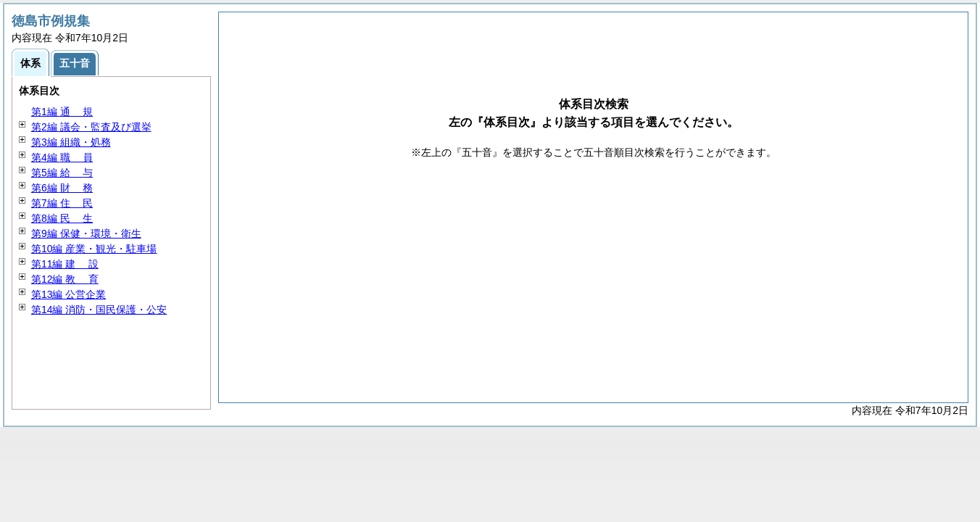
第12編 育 (65, 279)
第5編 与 (62, 173)
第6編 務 (62, 188)
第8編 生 (62, 218)
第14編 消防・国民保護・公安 (99, 310)
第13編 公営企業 (68, 294)
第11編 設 (65, 264)
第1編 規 (62, 112)
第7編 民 (62, 203)
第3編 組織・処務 (71, 142)
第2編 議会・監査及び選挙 (91, 127)
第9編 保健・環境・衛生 (86, 233)
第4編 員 (62, 157)
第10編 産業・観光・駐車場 (94, 249)
